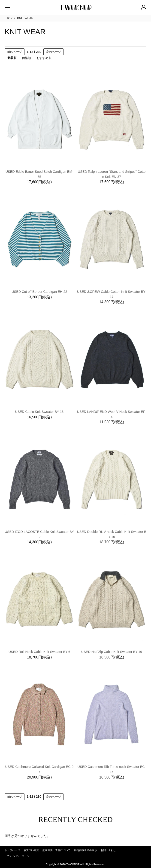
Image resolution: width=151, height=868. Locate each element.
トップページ (12, 850)
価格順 (26, 58)
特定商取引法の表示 (86, 850)
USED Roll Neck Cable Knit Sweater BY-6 (39, 652)
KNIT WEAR (25, 18)
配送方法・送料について (56, 850)
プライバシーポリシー (19, 856)
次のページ (53, 52)
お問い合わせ (108, 850)
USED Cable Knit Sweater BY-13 (39, 412)
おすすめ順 (44, 58)
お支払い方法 (31, 850)
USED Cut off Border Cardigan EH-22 (39, 292)
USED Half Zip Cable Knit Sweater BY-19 (112, 652)
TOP (9, 18)
